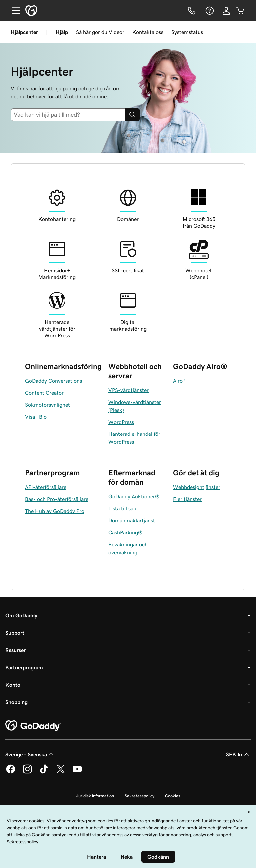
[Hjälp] (209, 11)
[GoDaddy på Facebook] (11, 772)
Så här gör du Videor (100, 32)
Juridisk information (95, 796)
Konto (13, 685)
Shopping (16, 702)
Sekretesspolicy (139, 796)
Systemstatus (187, 32)
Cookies (173, 796)
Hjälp (62, 32)
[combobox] (68, 115)
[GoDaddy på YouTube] (77, 772)
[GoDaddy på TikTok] (44, 772)
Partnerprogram (24, 667)
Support (15, 633)
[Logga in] (226, 11)
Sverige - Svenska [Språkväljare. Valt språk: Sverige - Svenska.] (30, 754)
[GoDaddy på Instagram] (27, 772)
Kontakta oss (148, 32)
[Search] (132, 115)
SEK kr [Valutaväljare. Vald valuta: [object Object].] (238, 754)
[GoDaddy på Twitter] (61, 772)
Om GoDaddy (21, 615)
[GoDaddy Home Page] (33, 726)
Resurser (15, 650)
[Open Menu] (13, 11)
